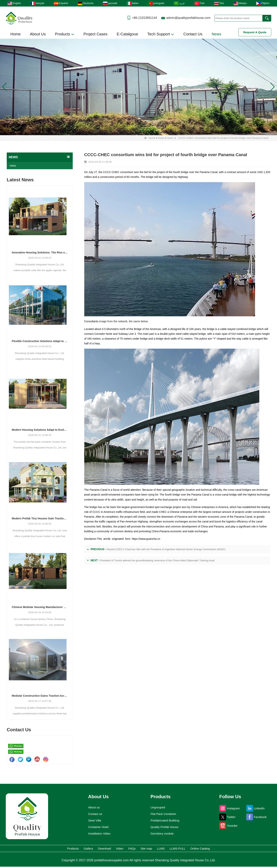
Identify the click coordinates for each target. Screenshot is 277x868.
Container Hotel (97, 827)
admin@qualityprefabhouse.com (188, 18)
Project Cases (96, 34)
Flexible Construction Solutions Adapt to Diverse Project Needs (40, 341)
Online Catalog (234, 849)
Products (65, 34)
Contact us (93, 814)
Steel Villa (93, 821)
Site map (153, 849)
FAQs (131, 849)
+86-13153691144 (144, 18)
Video (111, 849)
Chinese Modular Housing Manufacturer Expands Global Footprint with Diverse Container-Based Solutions (40, 607)
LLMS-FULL (201, 849)
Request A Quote (255, 32)
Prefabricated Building (165, 821)
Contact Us (193, 34)
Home (15, 34)
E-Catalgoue (127, 34)
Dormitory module (162, 834)
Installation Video (98, 834)
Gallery (63, 849)
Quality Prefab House (165, 827)
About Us (38, 34)
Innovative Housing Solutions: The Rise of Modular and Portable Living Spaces (40, 252)
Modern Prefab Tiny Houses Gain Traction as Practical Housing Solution (40, 518)
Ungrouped (157, 807)
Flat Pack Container (164, 814)
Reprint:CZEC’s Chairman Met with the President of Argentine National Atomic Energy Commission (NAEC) (166, 549)
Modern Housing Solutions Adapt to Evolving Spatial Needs (40, 430)
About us (92, 807)
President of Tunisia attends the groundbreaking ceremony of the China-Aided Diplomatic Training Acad (157, 560)
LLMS (176, 849)
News (216, 34)
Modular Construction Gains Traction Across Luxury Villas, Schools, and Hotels (40, 696)
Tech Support (161, 34)
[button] (134, 130)
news (170, 138)
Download (87, 849)
